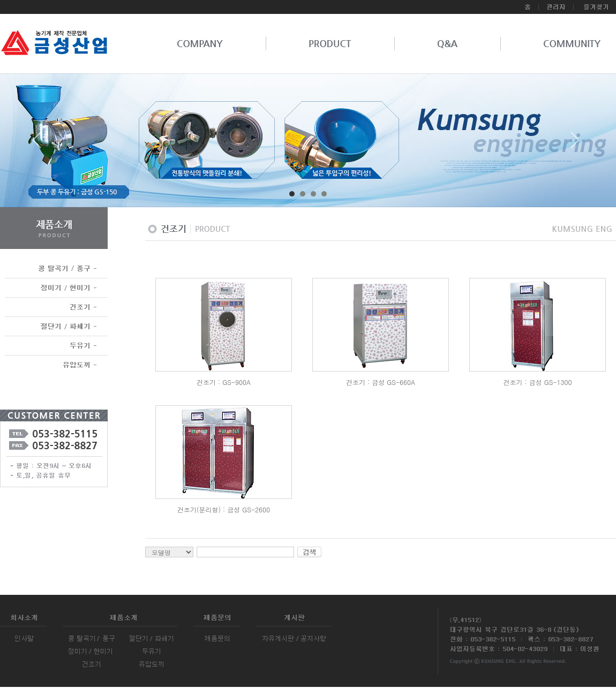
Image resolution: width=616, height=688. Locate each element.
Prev (41, 144)
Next (575, 144)
